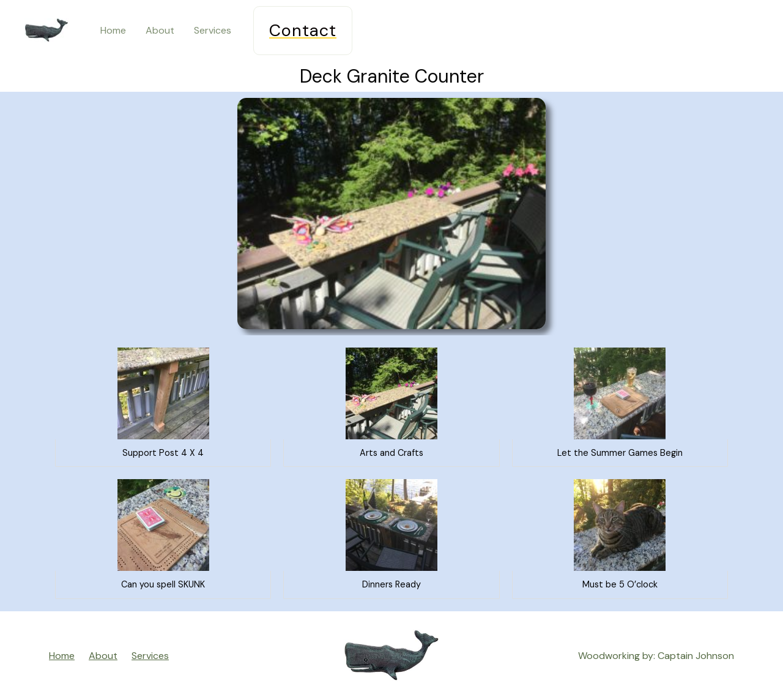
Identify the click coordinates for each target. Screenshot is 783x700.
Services (213, 30)
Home (113, 30)
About (160, 30)
